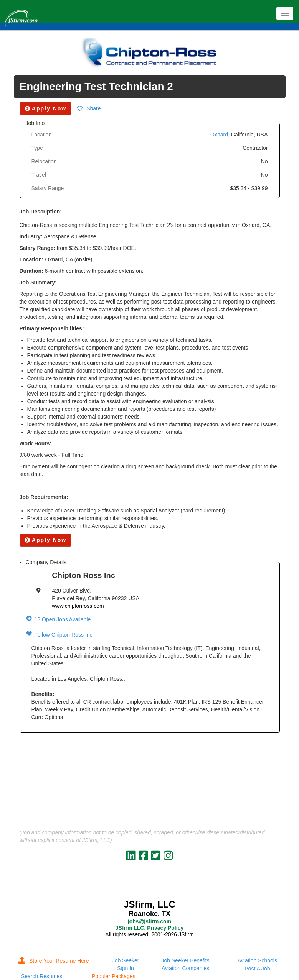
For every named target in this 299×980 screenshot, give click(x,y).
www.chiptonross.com (78, 606)
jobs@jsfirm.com (149, 921)
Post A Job (257, 969)
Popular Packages (114, 976)
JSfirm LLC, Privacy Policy (149, 928)
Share (93, 108)
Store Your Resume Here (54, 961)
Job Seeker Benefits (185, 960)
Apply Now (46, 540)
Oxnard (219, 135)
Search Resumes (42, 976)
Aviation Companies (185, 968)
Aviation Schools (257, 960)
